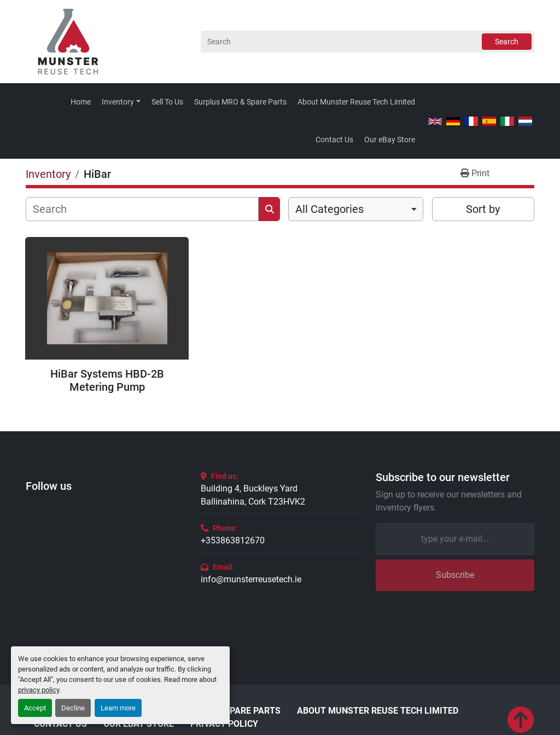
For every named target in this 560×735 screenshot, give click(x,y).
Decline (73, 708)
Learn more (118, 708)
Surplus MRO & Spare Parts (240, 102)
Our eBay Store (390, 140)
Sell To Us (167, 102)
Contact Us (334, 140)
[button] (121, 102)
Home (81, 102)
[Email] (455, 539)
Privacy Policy (224, 724)
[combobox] (356, 209)
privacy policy (39, 690)
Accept (35, 708)
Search (507, 42)
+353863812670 (233, 540)
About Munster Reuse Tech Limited (356, 102)
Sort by (483, 209)
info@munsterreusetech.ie (251, 579)
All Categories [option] (329, 209)
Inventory (118, 102)
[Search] (367, 42)
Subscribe (455, 575)
